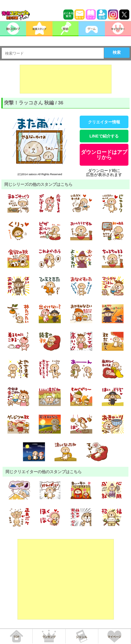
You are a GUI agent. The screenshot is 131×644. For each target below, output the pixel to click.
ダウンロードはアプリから (104, 155)
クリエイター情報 (104, 122)
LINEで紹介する (104, 136)
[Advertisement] (66, 79)
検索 (117, 52)
